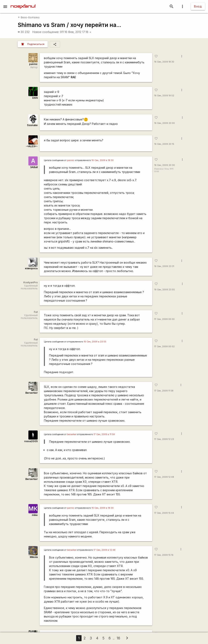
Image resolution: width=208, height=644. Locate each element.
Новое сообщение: (46, 32)
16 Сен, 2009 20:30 (165, 165)
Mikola (34, 557)
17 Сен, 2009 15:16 (164, 555)
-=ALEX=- (32, 146)
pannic (33, 64)
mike (35, 515)
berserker (72, 434)
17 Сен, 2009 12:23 (164, 439)
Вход (198, 6)
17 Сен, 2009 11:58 (164, 391)
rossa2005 (31, 441)
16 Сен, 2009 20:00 (165, 123)
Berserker (32, 393)
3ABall (34, 167)
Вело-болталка (29, 17)
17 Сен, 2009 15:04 (164, 513)
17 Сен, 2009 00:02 (164, 347)
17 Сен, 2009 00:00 (164, 319)
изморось (31, 268)
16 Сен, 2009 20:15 (164, 144)
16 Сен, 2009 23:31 (164, 266)
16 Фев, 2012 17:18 (78, 32)
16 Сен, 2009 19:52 (164, 96)
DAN (35, 98)
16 (118, 638)
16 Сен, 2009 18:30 (164, 62)
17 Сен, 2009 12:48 (164, 477)
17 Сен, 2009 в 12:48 (105, 550)
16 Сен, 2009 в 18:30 (103, 160)
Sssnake (32, 125)
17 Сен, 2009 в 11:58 (104, 434)
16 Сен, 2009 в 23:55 (95, 342)
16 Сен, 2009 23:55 (165, 290)
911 (62, 32)
